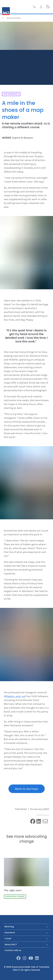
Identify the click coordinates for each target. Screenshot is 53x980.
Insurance (26, 933)
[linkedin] (39, 822)
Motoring (26, 927)
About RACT (26, 944)
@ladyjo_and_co (15, 696)
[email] (45, 821)
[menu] (48, 7)
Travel (26, 939)
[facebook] (33, 822)
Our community (11, 18)
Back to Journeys (27, 789)
